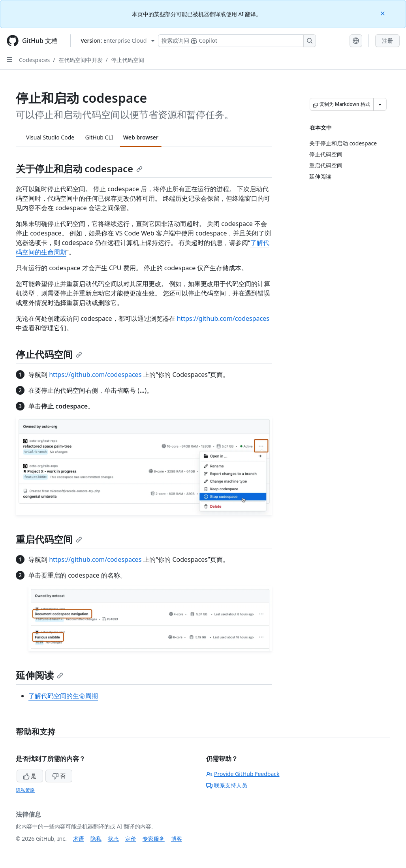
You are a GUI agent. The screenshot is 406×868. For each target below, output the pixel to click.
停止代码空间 (128, 60)
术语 (79, 839)
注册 (387, 40)
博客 (177, 839)
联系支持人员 (227, 785)
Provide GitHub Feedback (243, 774)
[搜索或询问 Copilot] (237, 41)
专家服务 (154, 839)
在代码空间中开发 (81, 60)
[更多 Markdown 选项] (380, 104)
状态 (113, 839)
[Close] (383, 13)
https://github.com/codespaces (223, 318)
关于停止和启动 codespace (79, 169)
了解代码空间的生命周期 (63, 696)
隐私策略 (25, 790)
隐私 (96, 839)
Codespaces (34, 60)
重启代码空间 (49, 539)
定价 (131, 839)
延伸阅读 (39, 675)
